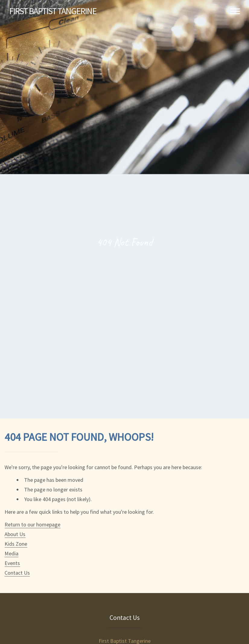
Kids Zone (16, 544)
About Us (15, 534)
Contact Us (17, 573)
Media (11, 553)
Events (12, 563)
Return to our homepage (32, 524)
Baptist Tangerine (53, 11)
